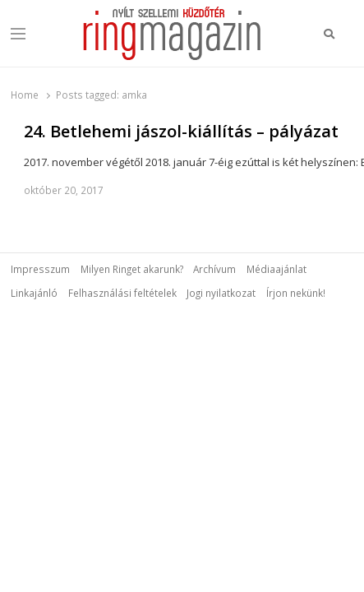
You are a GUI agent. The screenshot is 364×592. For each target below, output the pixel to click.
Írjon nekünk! (296, 293)
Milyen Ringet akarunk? (132, 269)
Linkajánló (34, 293)
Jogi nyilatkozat (221, 293)
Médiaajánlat (276, 269)
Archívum (214, 269)
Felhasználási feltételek (122, 293)
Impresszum (40, 269)
